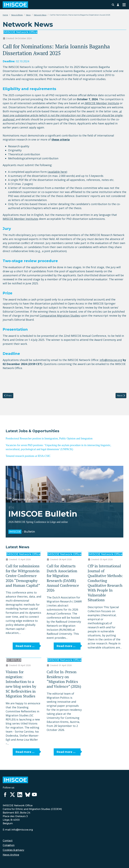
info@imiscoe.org (111, 360)
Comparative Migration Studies (60, 316)
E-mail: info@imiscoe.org (18, 830)
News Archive (11, 855)
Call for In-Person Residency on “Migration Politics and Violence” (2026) (64, 679)
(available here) (57, 172)
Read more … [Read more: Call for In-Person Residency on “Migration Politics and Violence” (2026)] (66, 752)
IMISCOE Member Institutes (20, 219)
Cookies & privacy (13, 850)
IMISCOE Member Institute (102, 103)
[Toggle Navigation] (124, 5)
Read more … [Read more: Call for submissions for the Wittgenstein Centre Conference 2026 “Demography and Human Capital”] (25, 646)
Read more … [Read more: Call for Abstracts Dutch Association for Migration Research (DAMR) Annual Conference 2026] (66, 646)
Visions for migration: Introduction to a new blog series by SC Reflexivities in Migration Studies (21, 684)
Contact (8, 841)
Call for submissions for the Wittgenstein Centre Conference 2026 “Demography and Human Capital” (23, 576)
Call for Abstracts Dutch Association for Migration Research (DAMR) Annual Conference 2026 (63, 578)
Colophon (9, 845)
